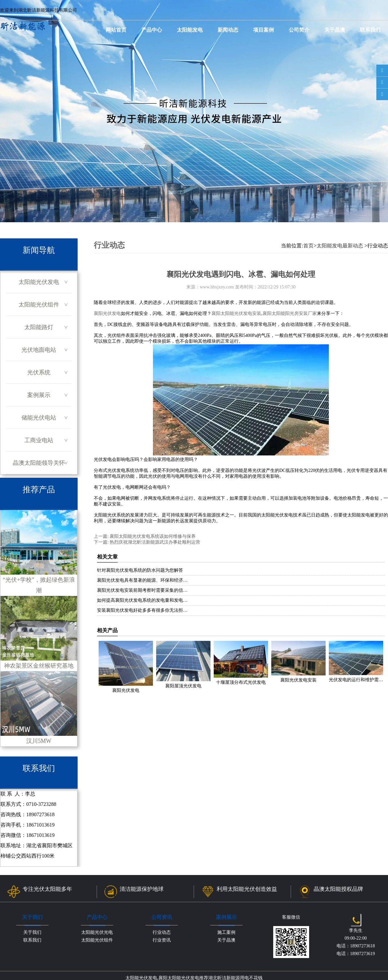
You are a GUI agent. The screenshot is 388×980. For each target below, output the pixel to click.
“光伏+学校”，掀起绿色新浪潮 (39, 552)
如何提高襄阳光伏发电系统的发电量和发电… (142, 600)
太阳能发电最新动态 (340, 246)
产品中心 (152, 30)
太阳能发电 (190, 30)
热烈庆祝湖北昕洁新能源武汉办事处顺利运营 (155, 542)
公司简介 (299, 30)
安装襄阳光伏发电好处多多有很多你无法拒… (142, 610)
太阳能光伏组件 (39, 305)
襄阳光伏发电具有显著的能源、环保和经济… (142, 580)
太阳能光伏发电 (39, 282)
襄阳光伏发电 (107, 313)
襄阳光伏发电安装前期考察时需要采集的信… (142, 590)
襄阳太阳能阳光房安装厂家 (290, 313)
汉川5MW (39, 708)
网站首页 (116, 30)
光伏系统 (39, 372)
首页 (308, 246)
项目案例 (264, 30)
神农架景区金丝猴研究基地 (39, 632)
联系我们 (370, 30)
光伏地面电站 (39, 350)
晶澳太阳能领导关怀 (39, 463)
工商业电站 (39, 440)
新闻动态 (228, 30)
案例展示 (39, 395)
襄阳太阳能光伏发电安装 (236, 313)
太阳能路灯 (39, 327)
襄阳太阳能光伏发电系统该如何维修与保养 (152, 536)
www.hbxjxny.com (217, 287)
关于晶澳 (335, 30)
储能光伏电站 (39, 418)
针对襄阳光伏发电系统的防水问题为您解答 (140, 570)
